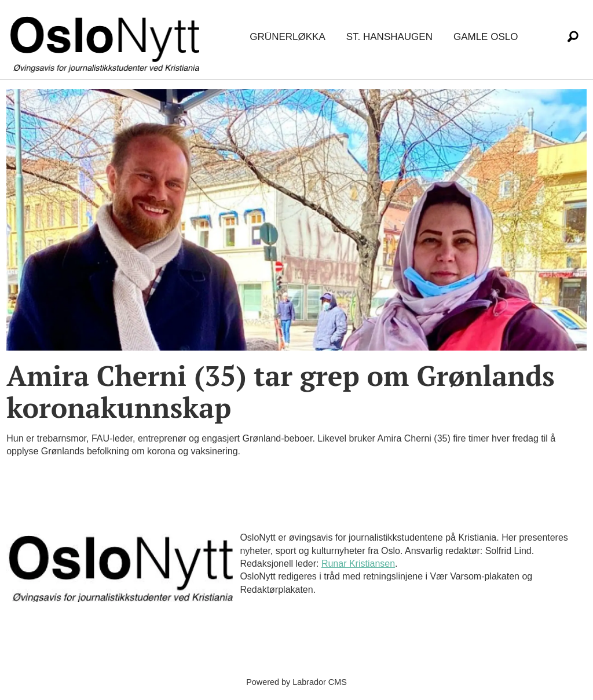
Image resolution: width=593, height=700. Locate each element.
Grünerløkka (287, 37)
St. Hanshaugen (389, 37)
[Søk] (573, 37)
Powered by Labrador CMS (296, 682)
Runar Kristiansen (358, 564)
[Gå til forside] (107, 37)
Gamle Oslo (486, 37)
